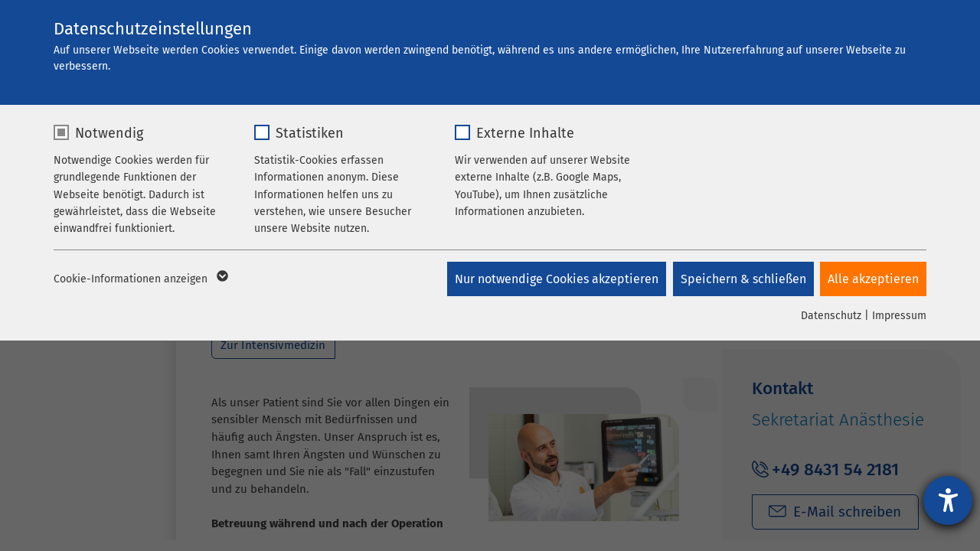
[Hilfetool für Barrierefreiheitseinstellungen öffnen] (948, 500)
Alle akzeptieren (873, 279)
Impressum (899, 316)
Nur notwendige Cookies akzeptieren (554, 279)
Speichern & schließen (742, 279)
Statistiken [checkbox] (310, 133)
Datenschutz (831, 316)
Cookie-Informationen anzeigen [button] (140, 279)
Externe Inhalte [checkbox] (525, 133)
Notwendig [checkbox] (109, 133)
